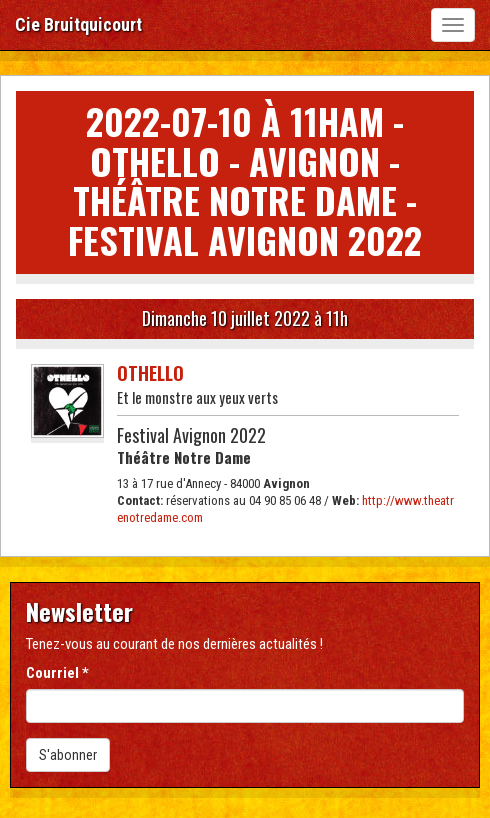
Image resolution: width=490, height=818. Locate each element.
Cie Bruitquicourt (78, 24)
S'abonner (68, 755)
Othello (150, 373)
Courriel (57, 673)
